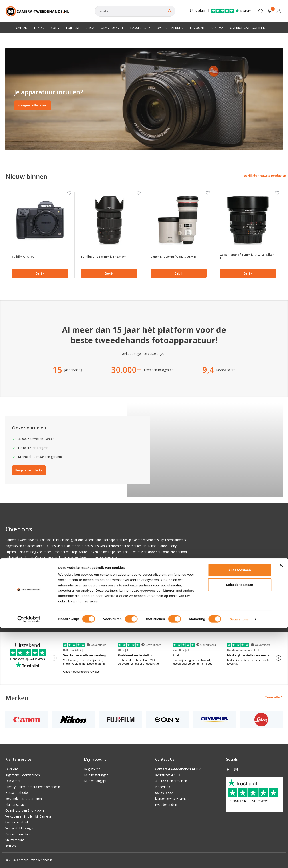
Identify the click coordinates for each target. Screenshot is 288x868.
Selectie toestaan (240, 825)
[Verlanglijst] (261, 11)
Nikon (39, 28)
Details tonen (240, 859)
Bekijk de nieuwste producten (257, 176)
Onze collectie (20, 606)
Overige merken (170, 28)
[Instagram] (236, 770)
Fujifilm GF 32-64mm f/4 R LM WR (109, 257)
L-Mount (197, 28)
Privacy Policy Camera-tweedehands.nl (33, 787)
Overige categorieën (248, 28)
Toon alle (272, 699)
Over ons (12, 769)
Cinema (217, 28)
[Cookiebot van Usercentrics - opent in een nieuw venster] (29, 859)
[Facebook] (228, 770)
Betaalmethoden (17, 793)
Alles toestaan (240, 810)
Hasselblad (140, 28)
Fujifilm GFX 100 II (27, 257)
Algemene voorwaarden (23, 775)
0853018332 (164, 793)
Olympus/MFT (112, 28)
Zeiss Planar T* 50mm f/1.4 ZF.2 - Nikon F (248, 257)
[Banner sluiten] (281, 805)
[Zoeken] (135, 11)
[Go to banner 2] (144, 99)
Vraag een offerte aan (34, 106)
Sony (55, 28)
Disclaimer (13, 781)
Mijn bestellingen (96, 775)
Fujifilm (72, 28)
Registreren (92, 769)
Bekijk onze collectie (31, 472)
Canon (22, 28)
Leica (90, 28)
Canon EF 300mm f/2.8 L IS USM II (178, 257)
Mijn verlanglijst (95, 781)
